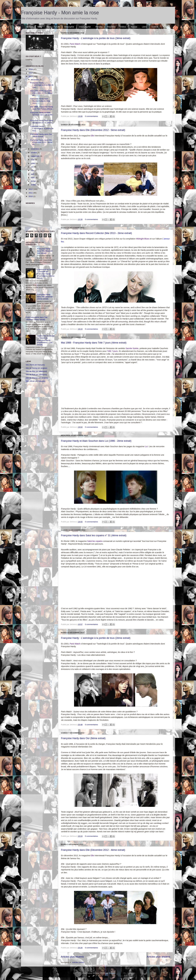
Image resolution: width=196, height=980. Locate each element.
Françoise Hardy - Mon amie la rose (60, 13)
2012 (31, 189)
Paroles (99, 27)
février (34, 181)
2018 (31, 69)
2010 (31, 196)
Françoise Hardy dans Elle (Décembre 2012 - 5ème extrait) (93, 130)
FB (48, 27)
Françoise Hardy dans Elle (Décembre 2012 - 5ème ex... (41, 93)
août (33, 160)
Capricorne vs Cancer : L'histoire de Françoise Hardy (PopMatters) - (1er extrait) (46, 340)
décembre (35, 80)
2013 (31, 77)
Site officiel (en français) (36, 381)
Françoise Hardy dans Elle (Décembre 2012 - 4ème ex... (41, 142)
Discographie (85, 27)
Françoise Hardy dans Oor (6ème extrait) (83, 738)
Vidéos (123, 27)
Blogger (112, 973)
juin (32, 167)
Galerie (155, 27)
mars (33, 178)
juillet (33, 163)
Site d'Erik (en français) (35, 365)
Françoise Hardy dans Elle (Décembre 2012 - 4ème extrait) (93, 850)
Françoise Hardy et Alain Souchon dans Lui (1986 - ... (42, 115)
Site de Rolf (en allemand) (36, 375)
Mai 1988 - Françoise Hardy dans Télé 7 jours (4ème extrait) (94, 343)
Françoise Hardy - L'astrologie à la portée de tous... (42, 85)
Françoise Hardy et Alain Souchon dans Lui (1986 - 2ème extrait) (96, 441)
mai (33, 170)
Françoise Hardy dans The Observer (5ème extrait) (37, 318)
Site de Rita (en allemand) (36, 371)
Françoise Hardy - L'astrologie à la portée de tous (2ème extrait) (96, 638)
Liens (144, 27)
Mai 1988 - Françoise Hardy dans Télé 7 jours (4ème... (42, 108)
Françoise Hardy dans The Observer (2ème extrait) (45, 297)
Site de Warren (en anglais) (37, 378)
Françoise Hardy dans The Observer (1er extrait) (45, 251)
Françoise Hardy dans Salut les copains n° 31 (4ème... (42, 122)
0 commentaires (91, 116)
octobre (34, 153)
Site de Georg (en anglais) (36, 368)
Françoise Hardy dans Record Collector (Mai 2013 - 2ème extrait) (96, 233)
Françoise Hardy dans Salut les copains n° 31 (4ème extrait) (94, 535)
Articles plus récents (72, 957)
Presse (134, 27)
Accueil (30, 27)
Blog (40, 27)
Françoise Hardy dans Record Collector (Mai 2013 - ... (40, 101)
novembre (35, 149)
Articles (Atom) (78, 962)
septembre (35, 156)
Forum (57, 27)
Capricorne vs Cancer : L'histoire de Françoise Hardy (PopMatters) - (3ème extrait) (46, 274)
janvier (34, 185)
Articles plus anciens (159, 957)
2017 (31, 73)
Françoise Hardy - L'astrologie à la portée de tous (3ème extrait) (96, 38)
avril (33, 174)
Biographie (69, 27)
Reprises (111, 27)
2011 (31, 193)
